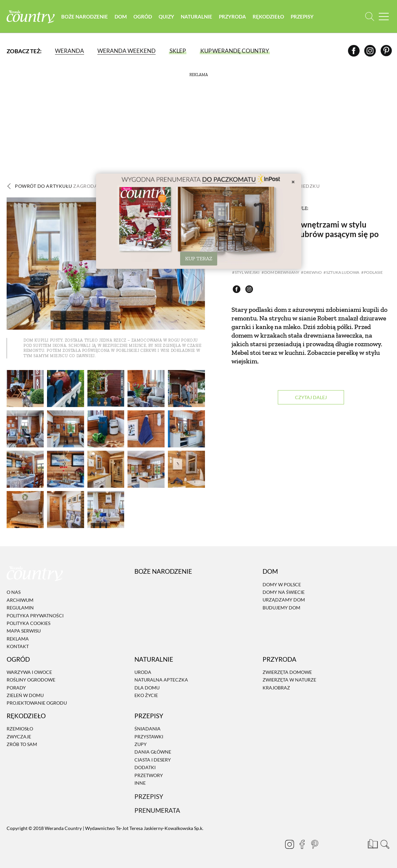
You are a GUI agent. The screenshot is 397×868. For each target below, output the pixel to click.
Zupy (141, 744)
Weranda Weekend (126, 51)
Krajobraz (276, 688)
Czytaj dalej (311, 398)
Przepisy (304, 17)
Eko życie (146, 695)
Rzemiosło (20, 729)
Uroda (143, 672)
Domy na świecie (284, 592)
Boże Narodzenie (86, 17)
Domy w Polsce (282, 584)
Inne (140, 783)
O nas (14, 592)
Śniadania (148, 729)
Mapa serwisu (24, 631)
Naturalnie (198, 17)
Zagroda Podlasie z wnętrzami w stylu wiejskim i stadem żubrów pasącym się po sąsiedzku (305, 234)
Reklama (18, 639)
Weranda (70, 51)
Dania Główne (153, 752)
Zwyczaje (19, 737)
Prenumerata (157, 810)
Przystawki (149, 737)
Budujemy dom (281, 608)
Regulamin (20, 608)
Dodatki (145, 767)
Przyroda (234, 17)
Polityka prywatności (35, 616)
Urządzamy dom (284, 600)
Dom (122, 17)
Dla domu (147, 688)
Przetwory (149, 775)
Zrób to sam (22, 744)
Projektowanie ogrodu (37, 703)
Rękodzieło (270, 17)
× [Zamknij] (293, 182)
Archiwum (20, 600)
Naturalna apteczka (161, 680)
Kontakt (18, 646)
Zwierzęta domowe (287, 672)
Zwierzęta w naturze (289, 680)
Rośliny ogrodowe (31, 680)
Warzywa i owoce (29, 672)
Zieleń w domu (25, 695)
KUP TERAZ (199, 258)
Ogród (144, 17)
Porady (16, 688)
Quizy (168, 17)
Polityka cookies (28, 623)
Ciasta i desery (153, 760)
